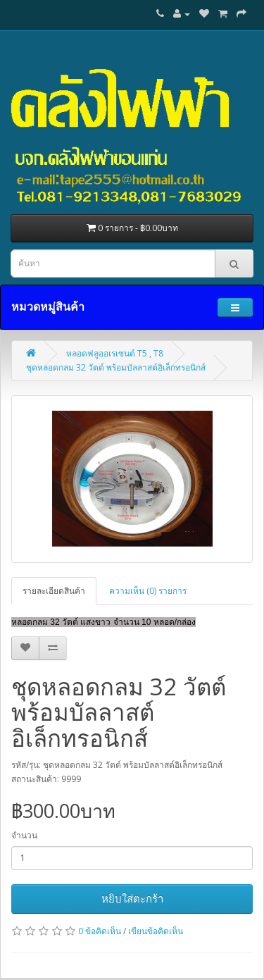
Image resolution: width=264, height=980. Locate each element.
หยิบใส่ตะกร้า (132, 898)
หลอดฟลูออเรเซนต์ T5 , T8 (115, 353)
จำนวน (24, 835)
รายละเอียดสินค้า (54, 591)
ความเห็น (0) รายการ (148, 591)
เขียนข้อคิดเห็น (156, 931)
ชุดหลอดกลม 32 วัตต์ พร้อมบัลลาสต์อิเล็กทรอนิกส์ (116, 367)
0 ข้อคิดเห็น (100, 931)
